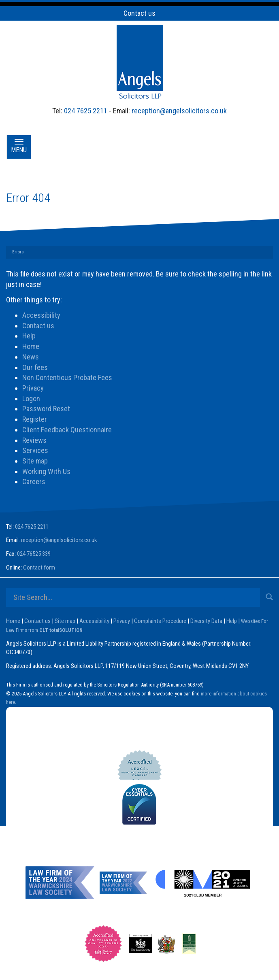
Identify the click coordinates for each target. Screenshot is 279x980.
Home (31, 346)
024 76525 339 (34, 554)
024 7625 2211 (86, 111)
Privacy (33, 388)
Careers (34, 481)
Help (29, 336)
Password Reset (46, 409)
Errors (18, 252)
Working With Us (46, 471)
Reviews (34, 440)
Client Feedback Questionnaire (67, 430)
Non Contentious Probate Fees (67, 377)
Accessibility (41, 315)
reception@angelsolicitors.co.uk (179, 111)
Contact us (139, 13)
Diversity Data (206, 621)
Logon (31, 399)
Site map (35, 461)
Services (35, 450)
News (31, 357)
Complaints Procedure (160, 621)
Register (35, 419)
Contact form (39, 568)
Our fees (35, 367)
